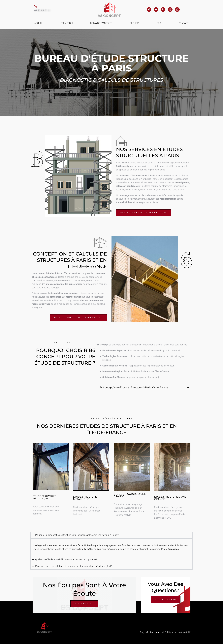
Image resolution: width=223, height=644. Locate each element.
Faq (159, 23)
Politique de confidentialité (178, 632)
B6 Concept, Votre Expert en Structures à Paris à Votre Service (134, 388)
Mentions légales (154, 632)
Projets (135, 23)
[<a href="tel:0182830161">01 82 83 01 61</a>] (36, 6)
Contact (184, 23)
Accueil (39, 23)
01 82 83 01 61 (43, 11)
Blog (142, 632)
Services (67, 23)
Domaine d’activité (101, 23)
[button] (67, 23)
